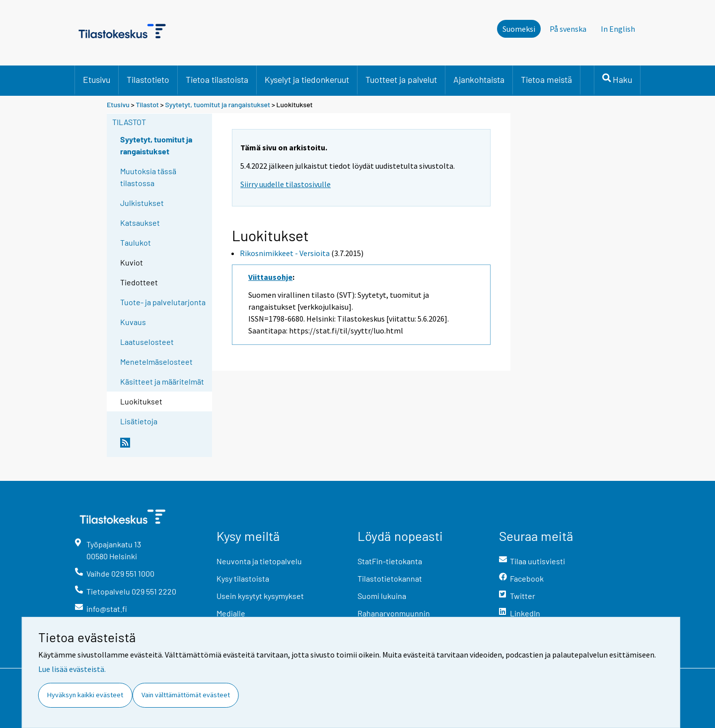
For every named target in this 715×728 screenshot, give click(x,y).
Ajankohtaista (479, 79)
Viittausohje (270, 277)
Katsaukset (140, 223)
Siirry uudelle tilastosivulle (286, 184)
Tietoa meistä (546, 79)
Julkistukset (142, 203)
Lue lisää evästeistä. (72, 669)
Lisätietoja (139, 421)
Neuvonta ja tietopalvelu (259, 561)
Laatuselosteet (147, 342)
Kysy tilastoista (243, 578)
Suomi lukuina (382, 596)
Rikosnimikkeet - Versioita (285, 253)
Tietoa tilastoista (217, 79)
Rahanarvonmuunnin (394, 613)
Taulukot (136, 242)
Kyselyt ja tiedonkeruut (307, 79)
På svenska (568, 29)
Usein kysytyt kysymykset (260, 596)
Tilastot (147, 104)
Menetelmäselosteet (156, 362)
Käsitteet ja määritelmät (162, 381)
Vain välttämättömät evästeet (186, 695)
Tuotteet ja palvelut (401, 79)
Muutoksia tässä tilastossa (148, 177)
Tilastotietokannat (390, 578)
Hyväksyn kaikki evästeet (85, 695)
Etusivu (97, 79)
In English (618, 29)
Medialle (231, 613)
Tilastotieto (148, 79)
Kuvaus (133, 322)
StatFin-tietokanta (390, 561)
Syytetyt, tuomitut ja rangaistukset (218, 104)
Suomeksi (519, 29)
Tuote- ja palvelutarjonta (163, 302)
